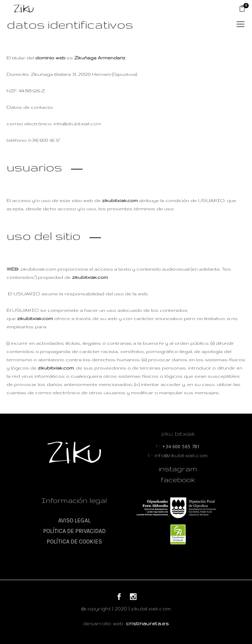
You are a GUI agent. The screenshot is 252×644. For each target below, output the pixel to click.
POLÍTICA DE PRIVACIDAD (74, 531)
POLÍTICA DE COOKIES (74, 542)
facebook (178, 480)
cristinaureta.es (147, 623)
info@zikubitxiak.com (178, 455)
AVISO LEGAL (74, 520)
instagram (178, 469)
